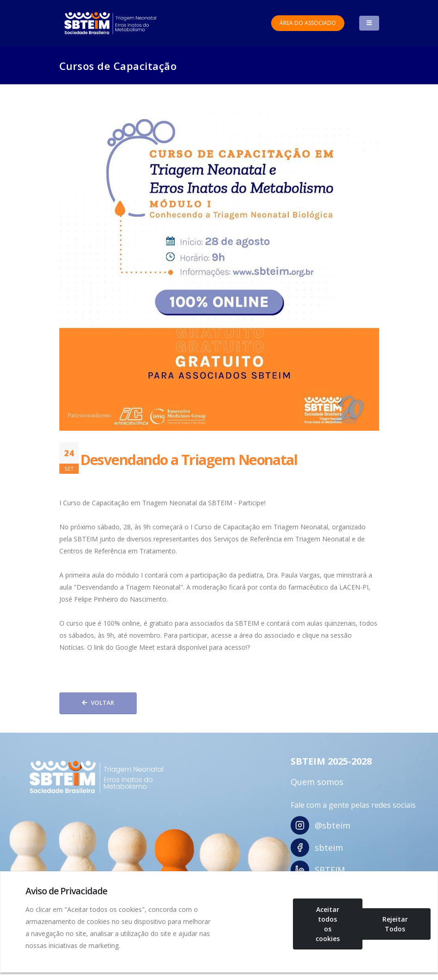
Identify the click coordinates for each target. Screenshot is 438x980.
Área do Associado (308, 23)
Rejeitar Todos (395, 924)
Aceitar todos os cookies (328, 924)
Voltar (98, 703)
